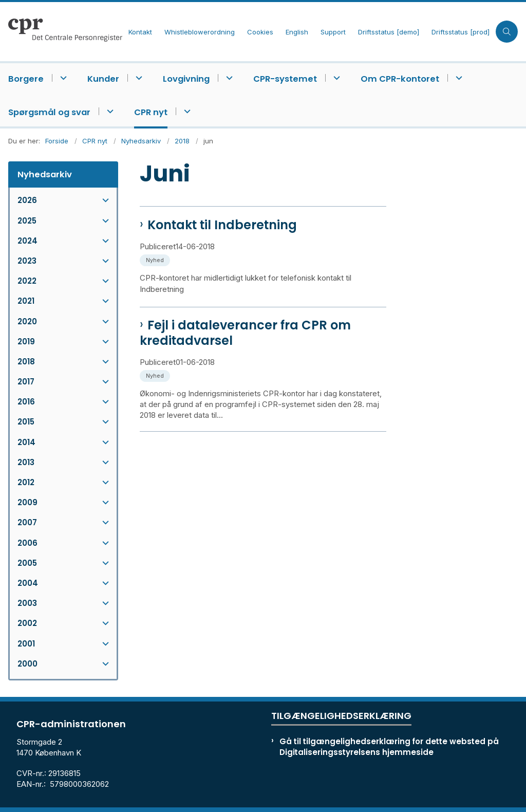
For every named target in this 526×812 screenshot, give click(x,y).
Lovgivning (186, 79)
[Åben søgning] (507, 32)
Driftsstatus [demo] (389, 32)
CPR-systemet (285, 79)
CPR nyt (151, 112)
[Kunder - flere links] (137, 78)
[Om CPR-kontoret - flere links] (457, 78)
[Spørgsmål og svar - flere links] (109, 111)
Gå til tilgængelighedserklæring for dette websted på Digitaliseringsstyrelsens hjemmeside (389, 747)
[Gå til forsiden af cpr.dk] (61, 32)
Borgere (26, 79)
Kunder (103, 79)
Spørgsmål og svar (49, 112)
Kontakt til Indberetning (222, 225)
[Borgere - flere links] (62, 78)
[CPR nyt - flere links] (186, 111)
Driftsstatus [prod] (461, 32)
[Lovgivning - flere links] (228, 78)
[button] (103, 200)
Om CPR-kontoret (400, 79)
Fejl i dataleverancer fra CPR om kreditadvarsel (245, 333)
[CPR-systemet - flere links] (335, 78)
